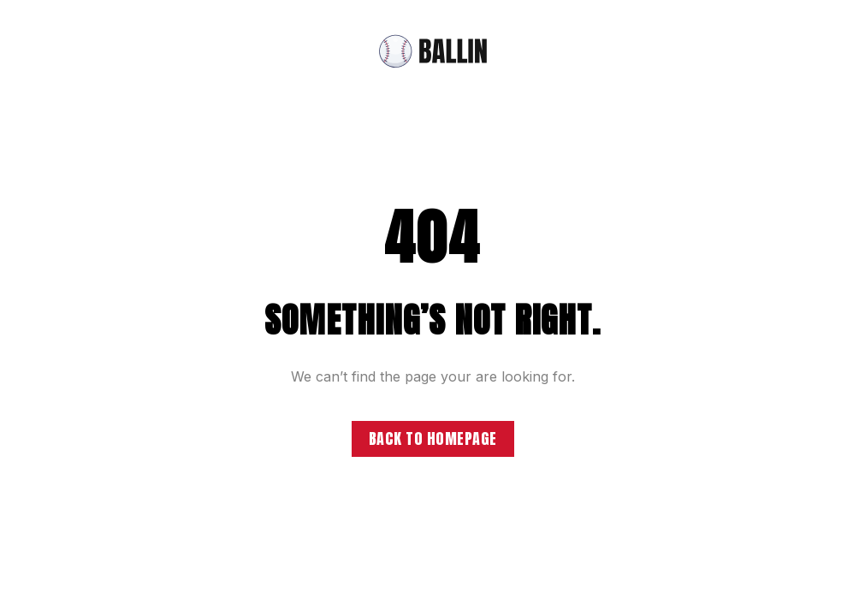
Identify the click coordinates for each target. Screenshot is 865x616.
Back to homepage (433, 438)
